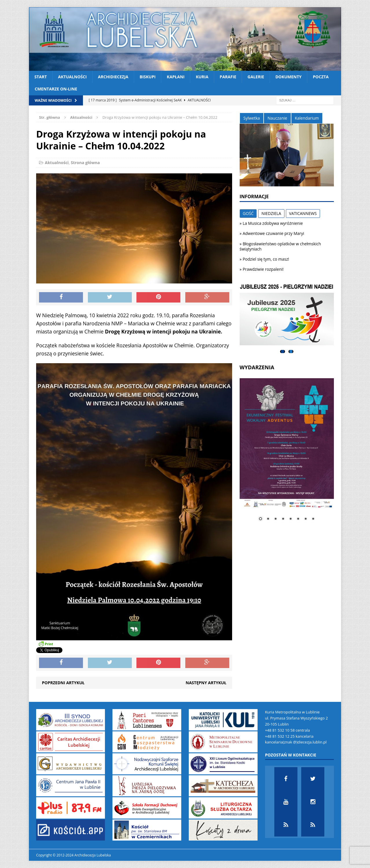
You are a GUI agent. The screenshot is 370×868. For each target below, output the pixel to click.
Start (41, 77)
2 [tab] (291, 352)
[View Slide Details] (287, 315)
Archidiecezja (113, 77)
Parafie (228, 77)
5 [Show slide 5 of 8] (291, 519)
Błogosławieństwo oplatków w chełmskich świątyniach (280, 246)
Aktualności (72, 77)
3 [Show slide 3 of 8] (275, 519)
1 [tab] (283, 352)
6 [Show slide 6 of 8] (298, 519)
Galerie (256, 77)
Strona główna (85, 163)
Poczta (321, 77)
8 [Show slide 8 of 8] (313, 519)
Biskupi (148, 77)
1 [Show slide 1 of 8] (260, 519)
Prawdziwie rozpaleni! (263, 269)
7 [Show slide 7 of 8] (306, 519)
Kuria (202, 77)
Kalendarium (307, 118)
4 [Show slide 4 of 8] (283, 519)
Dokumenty (289, 77)
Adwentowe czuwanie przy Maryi (273, 233)
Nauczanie (277, 118)
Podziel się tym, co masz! (266, 259)
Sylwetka (252, 118)
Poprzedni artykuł (63, 683)
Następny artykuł (206, 683)
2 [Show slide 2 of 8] (268, 519)
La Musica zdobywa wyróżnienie (273, 223)
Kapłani (176, 77)
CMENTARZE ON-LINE (56, 89)
